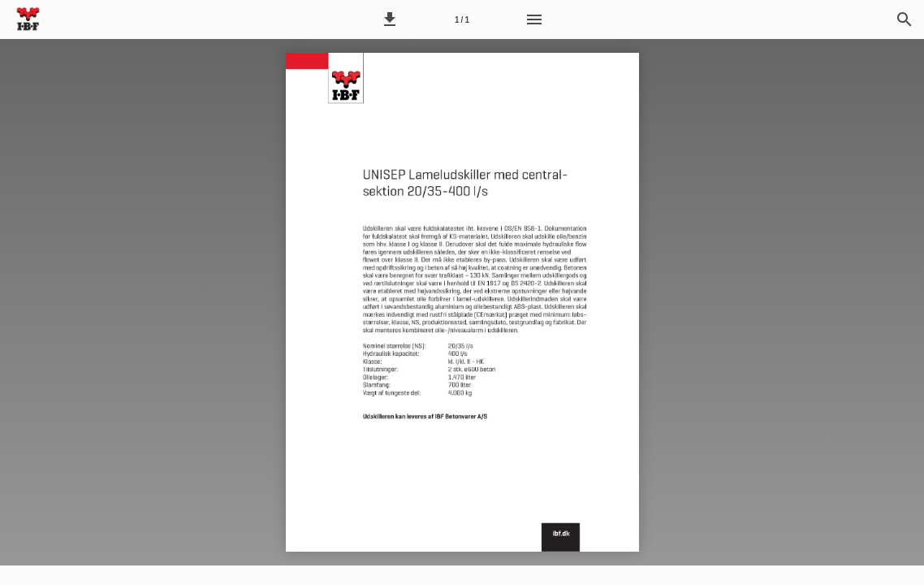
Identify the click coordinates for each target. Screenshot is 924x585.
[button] (390, 19)
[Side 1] (462, 19)
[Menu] (534, 19)
